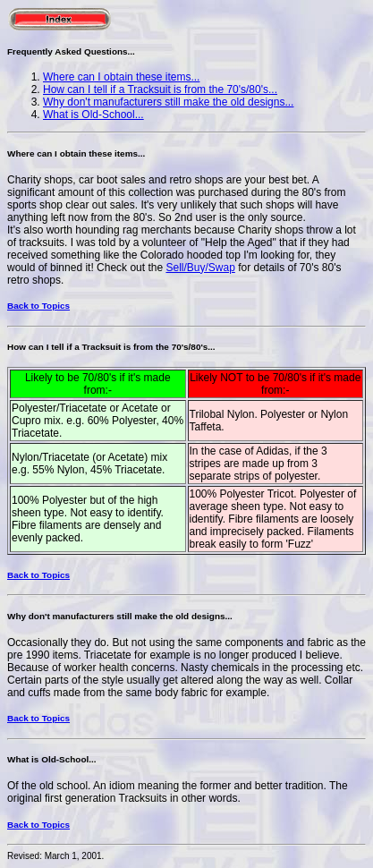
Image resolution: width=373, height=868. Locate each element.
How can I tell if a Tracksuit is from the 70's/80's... (160, 89)
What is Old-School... (93, 115)
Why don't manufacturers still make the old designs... (168, 102)
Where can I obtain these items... (121, 77)
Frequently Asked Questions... (71, 51)
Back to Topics (38, 306)
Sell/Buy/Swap (200, 268)
